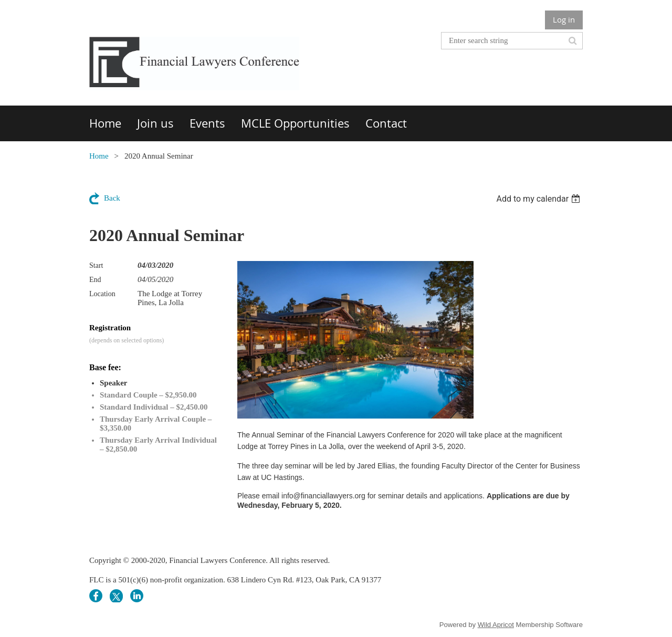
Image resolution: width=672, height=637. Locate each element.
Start (96, 265)
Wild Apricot (496, 625)
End (95, 280)
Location (102, 294)
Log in (564, 19)
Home (99, 156)
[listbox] (539, 199)
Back (112, 198)
